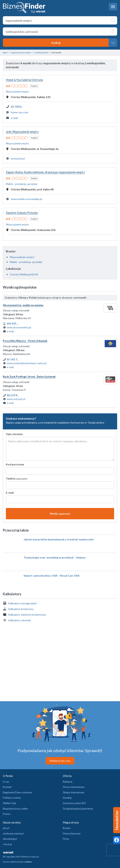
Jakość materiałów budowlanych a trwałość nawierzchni (59, 539)
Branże (67, 828)
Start (5, 52)
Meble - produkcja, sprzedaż (26, 262)
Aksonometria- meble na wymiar (23, 305)
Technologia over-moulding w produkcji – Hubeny (55, 557)
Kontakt (7, 787)
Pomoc (7, 814)
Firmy (66, 839)
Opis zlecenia (14, 434)
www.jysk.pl (18, 158)
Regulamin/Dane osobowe (17, 792)
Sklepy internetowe (74, 792)
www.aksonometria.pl (19, 327)
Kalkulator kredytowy (21, 609)
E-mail (10, 493)
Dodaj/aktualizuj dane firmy (78, 809)
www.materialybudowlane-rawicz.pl (27, 363)
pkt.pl (6, 828)
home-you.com (19, 112)
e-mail (14, 118)
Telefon (17, 478)
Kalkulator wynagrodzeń (22, 603)
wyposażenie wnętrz (21, 52)
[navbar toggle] (113, 7)
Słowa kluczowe (72, 834)
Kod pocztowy (15, 464)
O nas (6, 782)
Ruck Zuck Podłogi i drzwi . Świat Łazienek (29, 377)
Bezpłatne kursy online (15, 809)
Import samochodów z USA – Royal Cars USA (52, 576)
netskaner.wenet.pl (13, 834)
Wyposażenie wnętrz (22, 257)
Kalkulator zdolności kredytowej (27, 615)
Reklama (68, 782)
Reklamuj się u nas (60, 761)
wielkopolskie (42, 52)
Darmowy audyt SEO (74, 803)
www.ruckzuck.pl (16, 399)
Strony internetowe (74, 787)
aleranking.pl (10, 839)
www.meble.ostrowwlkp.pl (26, 199)
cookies (28, 862)
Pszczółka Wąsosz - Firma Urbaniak (25, 341)
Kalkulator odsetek (19, 620)
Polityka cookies (12, 798)
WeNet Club (10, 803)
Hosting (67, 798)
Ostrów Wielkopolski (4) (24, 274)
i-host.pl (7, 844)
